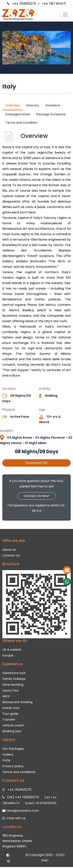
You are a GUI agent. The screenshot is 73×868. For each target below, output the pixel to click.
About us (9, 548)
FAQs (6, 759)
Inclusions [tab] (53, 105)
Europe (8, 654)
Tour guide (10, 712)
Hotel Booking (13, 683)
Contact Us (11, 554)
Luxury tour (11, 689)
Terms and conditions (19, 770)
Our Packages (13, 747)
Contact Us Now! (37, 496)
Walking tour (12, 729)
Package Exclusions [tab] (51, 114)
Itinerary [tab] (33, 105)
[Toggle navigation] (65, 15)
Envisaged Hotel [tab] (18, 114)
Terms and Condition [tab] (21, 123)
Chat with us (16, 816)
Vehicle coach (13, 724)
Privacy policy (13, 764)
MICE (6, 694)
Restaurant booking (17, 700)
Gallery (8, 753)
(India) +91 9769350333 (41, 801)
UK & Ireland (12, 648)
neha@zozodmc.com (22, 809)
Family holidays (14, 677)
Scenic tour (11, 706)
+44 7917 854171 (54, 4)
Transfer (9, 718)
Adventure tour (14, 671)
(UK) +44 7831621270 (23, 795)
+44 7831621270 (24, 4)
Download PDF (37, 463)
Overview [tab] (13, 105)
